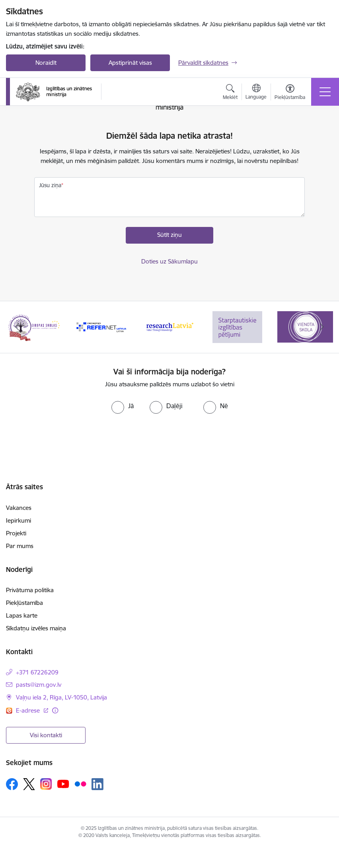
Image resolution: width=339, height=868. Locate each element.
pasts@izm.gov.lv (39, 685)
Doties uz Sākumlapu (169, 261)
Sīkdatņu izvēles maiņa (36, 628)
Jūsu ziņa (50, 185)
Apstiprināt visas (130, 63)
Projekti (16, 533)
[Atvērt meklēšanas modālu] (230, 93)
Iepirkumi (19, 520)
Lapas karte (22, 615)
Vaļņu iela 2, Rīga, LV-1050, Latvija (61, 697)
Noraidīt (46, 63)
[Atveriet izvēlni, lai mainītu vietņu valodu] (256, 93)
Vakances (19, 508)
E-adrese (29, 710)
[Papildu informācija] (55, 710)
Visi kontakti (46, 735)
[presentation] (169, 437)
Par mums (20, 546)
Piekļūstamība (24, 603)
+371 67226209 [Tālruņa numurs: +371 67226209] (37, 672)
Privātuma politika (30, 590)
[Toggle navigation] (325, 92)
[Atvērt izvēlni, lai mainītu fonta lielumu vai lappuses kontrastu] (290, 93)
